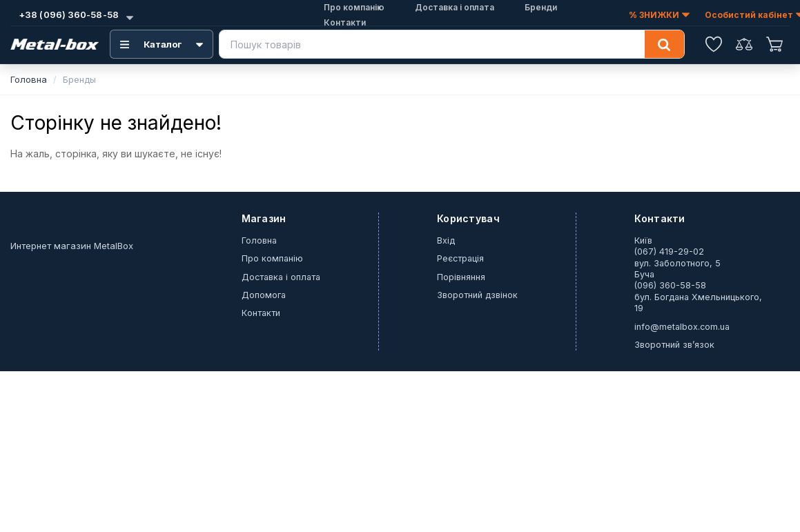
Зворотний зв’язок (674, 345)
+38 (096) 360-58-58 (68, 15)
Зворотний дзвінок (477, 295)
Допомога (264, 295)
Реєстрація (460, 258)
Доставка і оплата (281, 277)
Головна (29, 79)
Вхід (446, 240)
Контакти (345, 22)
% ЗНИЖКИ (659, 15)
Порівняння (461, 277)
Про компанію (272, 258)
